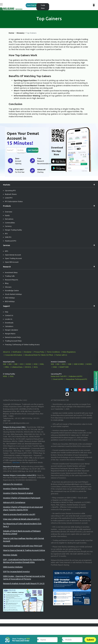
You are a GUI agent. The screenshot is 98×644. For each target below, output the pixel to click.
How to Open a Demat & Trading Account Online (24, 550)
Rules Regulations (69, 352)
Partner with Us (61, 355)
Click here (16, 462)
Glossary (20, 33)
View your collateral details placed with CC (21, 519)
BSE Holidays (10, 301)
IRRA (7, 367)
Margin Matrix (10, 334)
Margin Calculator (12, 330)
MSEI (36, 364)
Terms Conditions (53, 352)
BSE (10, 364)
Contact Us (9, 315)
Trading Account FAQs (13, 341)
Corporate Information (14, 355)
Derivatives (9, 219)
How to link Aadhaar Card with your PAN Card (23, 546)
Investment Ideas (11, 272)
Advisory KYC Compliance (14, 502)
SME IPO (8, 237)
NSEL (42, 364)
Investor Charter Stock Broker (16, 489)
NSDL (5, 376)
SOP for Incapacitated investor (16, 572)
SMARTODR (64, 367)
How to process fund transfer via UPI (19, 514)
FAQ (7, 312)
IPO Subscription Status (14, 201)
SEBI (16, 364)
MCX (22, 364)
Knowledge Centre (12, 290)
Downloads (9, 323)
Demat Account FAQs (13, 337)
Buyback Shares (11, 194)
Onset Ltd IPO (58, 379)
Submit (90, 640)
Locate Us (9, 319)
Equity (7, 215)
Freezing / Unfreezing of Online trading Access (22, 344)
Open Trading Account (13, 258)
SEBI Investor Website (13, 567)
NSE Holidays (10, 298)
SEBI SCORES (79, 364)
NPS (7, 251)
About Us (7, 352)
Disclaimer (28, 352)
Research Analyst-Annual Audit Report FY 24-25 (24, 583)
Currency (8, 226)
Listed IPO (9, 198)
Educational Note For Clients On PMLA (39, 355)
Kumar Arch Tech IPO (59, 376)
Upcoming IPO (10, 190)
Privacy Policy (39, 352)
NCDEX (29, 364)
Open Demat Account (13, 255)
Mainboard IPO (11, 241)
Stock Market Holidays (13, 294)
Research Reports (12, 280)
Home (11, 33)
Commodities (10, 223)
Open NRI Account (12, 262)
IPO (6, 234)
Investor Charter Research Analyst (18, 493)
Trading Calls (10, 276)
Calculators (9, 326)
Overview (9, 212)
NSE (5, 364)
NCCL (36, 367)
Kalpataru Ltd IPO (76, 376)
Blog (7, 283)
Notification (17, 352)
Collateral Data (17, 367)
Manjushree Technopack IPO (76, 379)
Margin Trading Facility (13, 230)
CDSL (12, 376)
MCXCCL (28, 367)
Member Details (10, 555)
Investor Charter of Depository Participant (22, 498)
